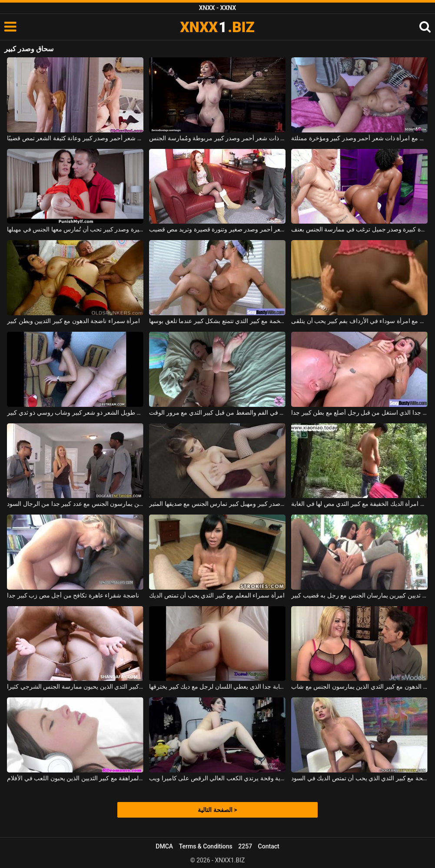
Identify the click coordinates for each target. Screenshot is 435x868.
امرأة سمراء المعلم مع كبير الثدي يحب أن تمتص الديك (217, 595)
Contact (269, 846)
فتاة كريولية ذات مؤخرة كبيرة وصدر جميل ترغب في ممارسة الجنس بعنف (359, 229)
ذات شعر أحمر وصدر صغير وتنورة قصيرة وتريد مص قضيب (217, 229)
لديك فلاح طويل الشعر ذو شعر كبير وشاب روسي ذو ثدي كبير (75, 413)
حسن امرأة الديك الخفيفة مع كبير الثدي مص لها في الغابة (359, 504)
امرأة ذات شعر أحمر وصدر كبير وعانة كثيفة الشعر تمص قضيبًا (75, 138)
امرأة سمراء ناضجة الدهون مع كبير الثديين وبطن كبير (73, 321)
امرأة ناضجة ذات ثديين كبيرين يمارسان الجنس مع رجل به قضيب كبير (359, 595)
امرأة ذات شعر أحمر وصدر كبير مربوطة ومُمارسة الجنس (217, 138)
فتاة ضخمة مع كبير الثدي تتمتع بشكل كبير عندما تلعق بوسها (217, 321)
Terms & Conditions (206, 846)
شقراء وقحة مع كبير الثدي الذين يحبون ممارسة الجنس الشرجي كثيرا (75, 686)
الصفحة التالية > (217, 810)
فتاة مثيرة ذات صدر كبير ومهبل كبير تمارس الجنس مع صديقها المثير (217, 504)
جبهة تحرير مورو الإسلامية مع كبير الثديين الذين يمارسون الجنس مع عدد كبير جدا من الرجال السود (75, 504)
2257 (245, 846)
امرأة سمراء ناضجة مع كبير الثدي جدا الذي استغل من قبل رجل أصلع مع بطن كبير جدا (359, 413)
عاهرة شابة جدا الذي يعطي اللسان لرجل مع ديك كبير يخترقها (217, 686)
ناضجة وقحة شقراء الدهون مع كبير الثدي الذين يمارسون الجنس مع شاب (359, 686)
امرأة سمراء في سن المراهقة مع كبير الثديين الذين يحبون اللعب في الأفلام (75, 778)
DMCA (164, 846)
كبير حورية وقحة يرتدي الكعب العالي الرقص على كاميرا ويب (217, 778)
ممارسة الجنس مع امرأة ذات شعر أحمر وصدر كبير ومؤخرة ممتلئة (359, 138)
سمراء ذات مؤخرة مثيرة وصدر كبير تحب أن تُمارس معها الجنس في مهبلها (75, 229)
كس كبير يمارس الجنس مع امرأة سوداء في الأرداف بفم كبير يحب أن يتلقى (359, 321)
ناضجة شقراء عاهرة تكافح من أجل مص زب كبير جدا (73, 595)
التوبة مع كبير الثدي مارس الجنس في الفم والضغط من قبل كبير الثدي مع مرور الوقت (217, 413)
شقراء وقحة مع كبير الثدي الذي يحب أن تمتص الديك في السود (359, 778)
